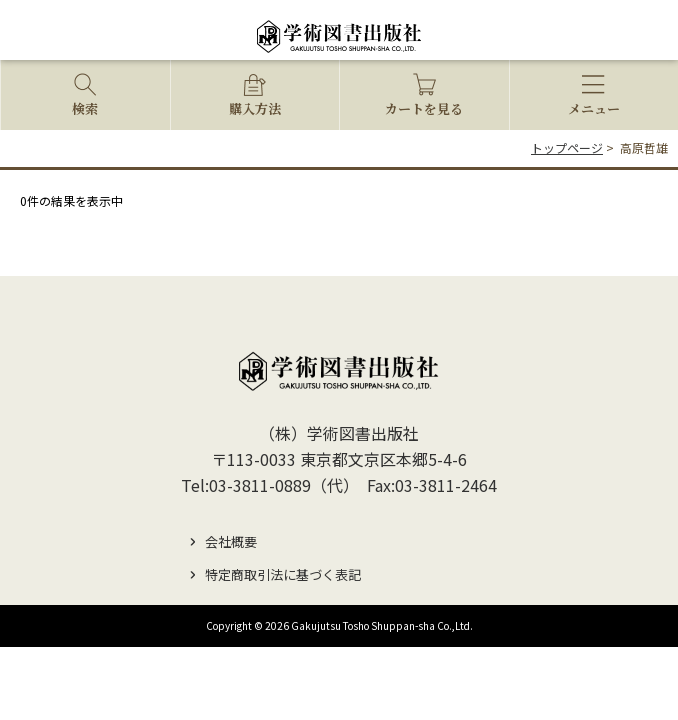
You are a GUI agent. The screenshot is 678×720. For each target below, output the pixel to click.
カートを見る (424, 108)
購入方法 (255, 108)
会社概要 (231, 541)
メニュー (594, 108)
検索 (85, 108)
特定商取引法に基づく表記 (283, 574)
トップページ (567, 147)
